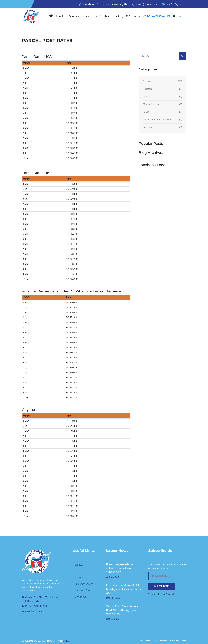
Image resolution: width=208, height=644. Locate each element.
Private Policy (161, 641)
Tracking (118, 16)
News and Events (84, 590)
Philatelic (105, 16)
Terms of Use (145, 641)
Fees (94, 16)
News (137, 16)
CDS (128, 16)
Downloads (81, 597)
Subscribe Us (162, 586)
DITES (67, 641)
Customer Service (84, 584)
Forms (85, 16)
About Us (61, 16)
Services (74, 16)
